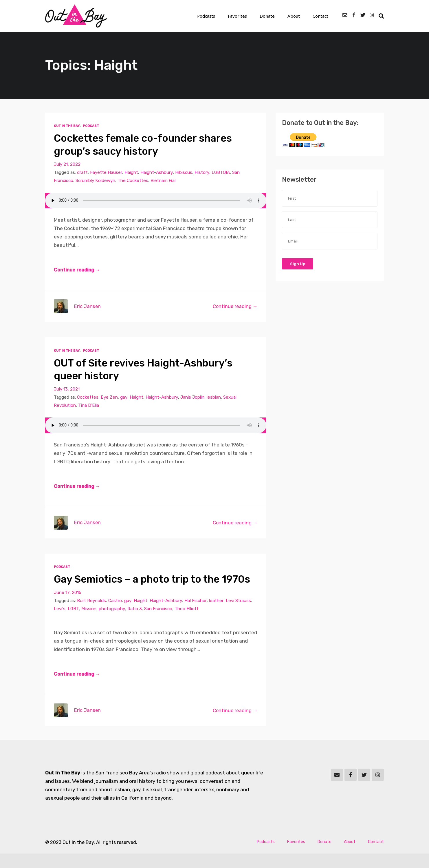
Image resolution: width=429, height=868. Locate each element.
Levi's (60, 623)
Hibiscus (184, 173)
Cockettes (88, 398)
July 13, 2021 (67, 390)
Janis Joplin (193, 398)
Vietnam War (164, 181)
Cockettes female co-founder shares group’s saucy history (147, 145)
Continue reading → (77, 270)
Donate (273, 16)
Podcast (91, 126)
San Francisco (158, 623)
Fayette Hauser (106, 173)
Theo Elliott (187, 623)
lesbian (214, 398)
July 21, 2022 (67, 165)
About (297, 16)
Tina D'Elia (89, 406)
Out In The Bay (67, 126)
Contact (321, 16)
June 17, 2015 (68, 606)
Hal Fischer (196, 614)
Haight (131, 173)
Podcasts (216, 16)
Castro (116, 614)
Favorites (245, 16)
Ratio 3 (135, 623)
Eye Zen (110, 398)
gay (124, 398)
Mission (89, 623)
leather (216, 614)
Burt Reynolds (92, 614)
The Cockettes (134, 181)
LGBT (74, 623)
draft (82, 173)
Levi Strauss (239, 614)
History (202, 173)
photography (112, 623)
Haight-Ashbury (157, 173)
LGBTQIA (221, 173)
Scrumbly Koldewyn (96, 181)
